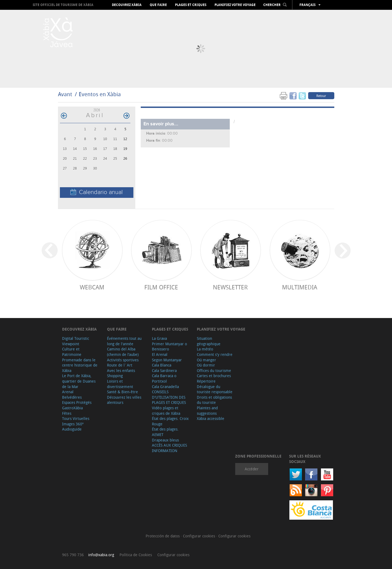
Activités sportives (123, 360)
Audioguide (72, 429)
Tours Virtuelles (76, 418)
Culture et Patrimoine (72, 352)
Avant (65, 94)
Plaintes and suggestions (207, 411)
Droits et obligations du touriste (214, 400)
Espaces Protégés (77, 402)
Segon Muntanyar (167, 360)
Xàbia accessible (211, 418)
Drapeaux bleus (165, 440)
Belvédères (72, 397)
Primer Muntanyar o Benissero (169, 346)
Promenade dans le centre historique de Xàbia (80, 365)
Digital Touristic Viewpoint (76, 341)
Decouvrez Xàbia (127, 5)
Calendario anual (97, 192)
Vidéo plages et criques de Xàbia (166, 411)
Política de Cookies (136, 555)
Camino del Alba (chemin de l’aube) (123, 352)
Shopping (115, 376)
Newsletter (230, 287)
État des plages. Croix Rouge (170, 421)
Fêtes (67, 413)
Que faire (158, 5)
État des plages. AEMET (165, 432)
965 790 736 (73, 555)
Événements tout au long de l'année (124, 341)
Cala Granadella (165, 387)
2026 (97, 110)
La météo (205, 349)
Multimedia (300, 287)
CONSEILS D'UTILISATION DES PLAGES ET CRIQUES (169, 397)
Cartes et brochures (214, 376)
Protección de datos (163, 536)
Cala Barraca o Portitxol (164, 378)
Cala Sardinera (164, 370)
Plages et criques (191, 5)
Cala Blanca (162, 365)
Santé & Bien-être (122, 392)
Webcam (92, 287)
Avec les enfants (121, 370)
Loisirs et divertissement (120, 384)
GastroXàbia (72, 408)
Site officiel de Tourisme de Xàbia (63, 5)
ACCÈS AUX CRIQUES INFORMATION (169, 448)
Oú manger (206, 360)
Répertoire (206, 381)
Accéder (252, 469)
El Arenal (160, 354)
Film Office (161, 287)
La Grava (159, 338)
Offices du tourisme (214, 370)
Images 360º (73, 424)
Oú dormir (206, 365)
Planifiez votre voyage (235, 5)
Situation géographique (209, 341)
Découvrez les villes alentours (124, 400)
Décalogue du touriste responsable (215, 389)
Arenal (68, 392)
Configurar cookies (200, 536)
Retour (321, 96)
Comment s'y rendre (215, 354)
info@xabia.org (101, 555)
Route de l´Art (120, 365)
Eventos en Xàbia (100, 94)
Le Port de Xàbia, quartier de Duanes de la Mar (79, 381)
